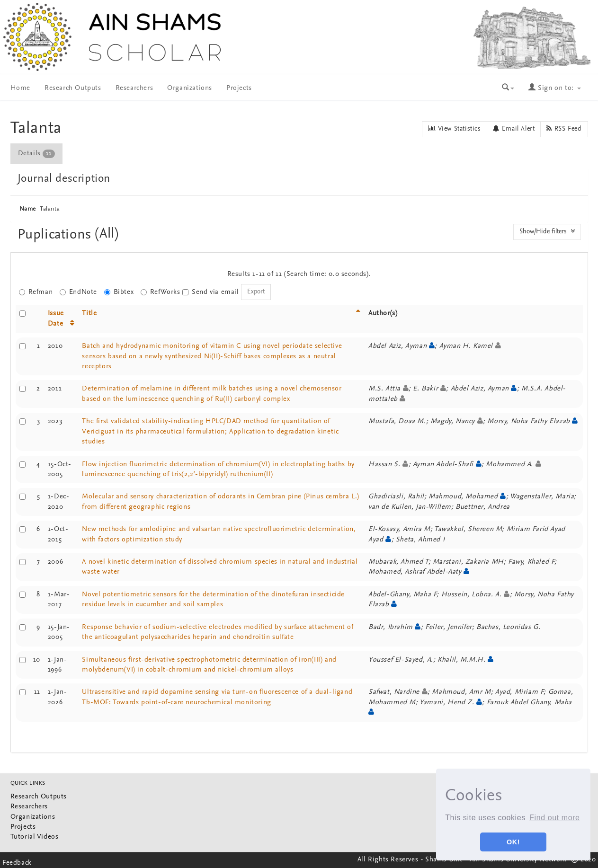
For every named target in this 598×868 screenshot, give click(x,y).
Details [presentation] (36, 154)
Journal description (64, 179)
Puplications (57, 235)
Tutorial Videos (35, 837)
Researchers (134, 88)
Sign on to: (554, 88)
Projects (239, 88)
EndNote (78, 292)
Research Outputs (73, 88)
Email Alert (514, 129)
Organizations (190, 88)
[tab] (37, 154)
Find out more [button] (555, 818)
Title (89, 314)
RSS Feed (564, 129)
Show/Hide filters (547, 231)
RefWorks (161, 292)
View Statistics (454, 129)
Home (20, 88)
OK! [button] (513, 842)
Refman (36, 292)
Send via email (210, 292)
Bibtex (119, 292)
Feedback (17, 863)
